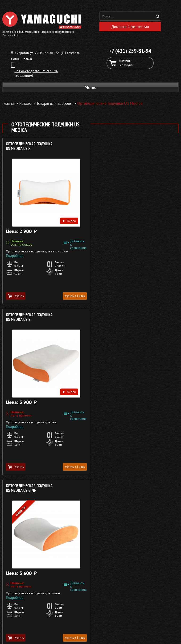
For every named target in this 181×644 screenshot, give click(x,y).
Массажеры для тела (31, 547)
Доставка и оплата (148, 542)
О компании (148, 530)
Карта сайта (148, 559)
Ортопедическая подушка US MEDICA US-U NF (119, 317)
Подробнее (15, 256)
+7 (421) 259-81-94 (130, 51)
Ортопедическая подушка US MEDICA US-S (119, 146)
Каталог (148, 536)
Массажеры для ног (31, 553)
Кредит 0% (148, 547)
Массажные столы (31, 536)
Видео (68, 221)
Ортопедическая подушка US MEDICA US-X (29, 146)
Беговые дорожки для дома (31, 564)
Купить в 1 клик (74, 296)
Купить (16, 296)
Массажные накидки (31, 542)
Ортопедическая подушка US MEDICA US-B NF (29, 317)
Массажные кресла (31, 530)
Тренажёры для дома (31, 559)
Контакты (148, 553)
